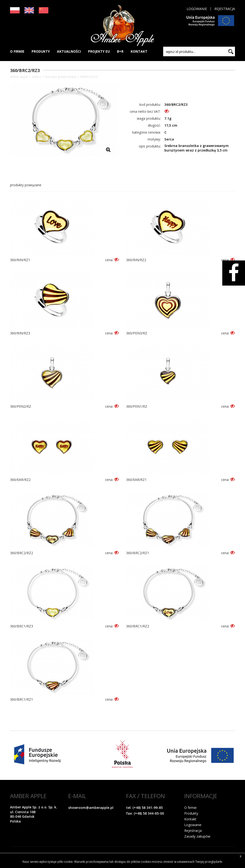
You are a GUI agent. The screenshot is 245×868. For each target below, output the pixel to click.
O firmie (190, 808)
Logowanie (197, 9)
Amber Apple (19, 77)
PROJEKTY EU (99, 51)
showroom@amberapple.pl (91, 808)
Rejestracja (225, 9)
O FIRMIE (17, 51)
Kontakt (190, 819)
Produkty (191, 813)
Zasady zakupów (197, 836)
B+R (120, 51)
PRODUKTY (41, 51)
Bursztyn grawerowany (61, 77)
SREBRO (36, 77)
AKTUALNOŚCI (69, 51)
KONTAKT (139, 51)
